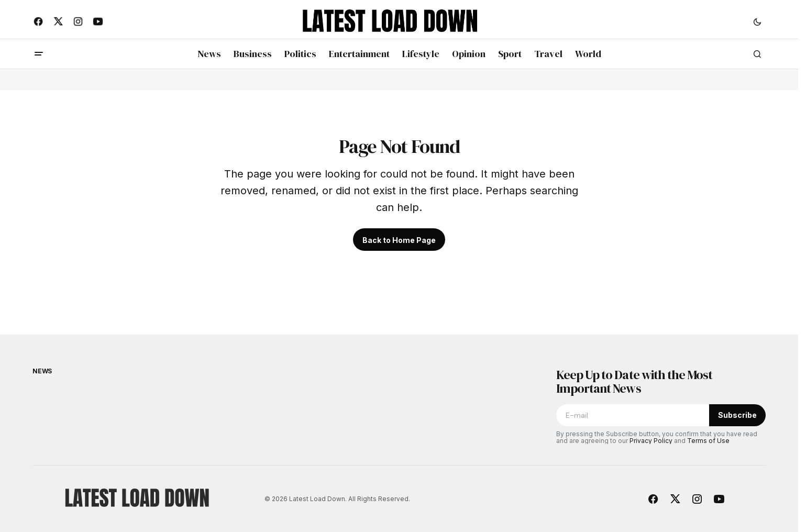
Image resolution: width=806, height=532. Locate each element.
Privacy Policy (651, 441)
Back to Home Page (399, 240)
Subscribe (737, 415)
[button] (757, 21)
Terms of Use (708, 441)
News (42, 371)
